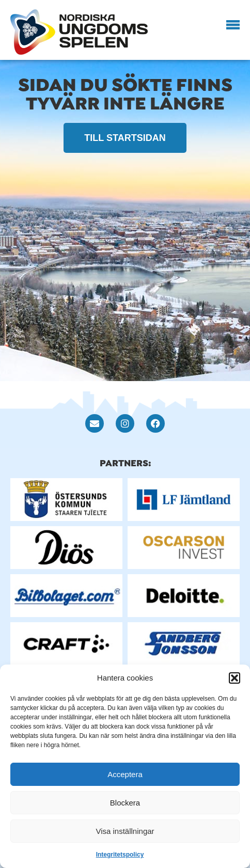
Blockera (125, 803)
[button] (235, 678)
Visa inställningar (125, 831)
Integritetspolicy (120, 855)
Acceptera (125, 774)
